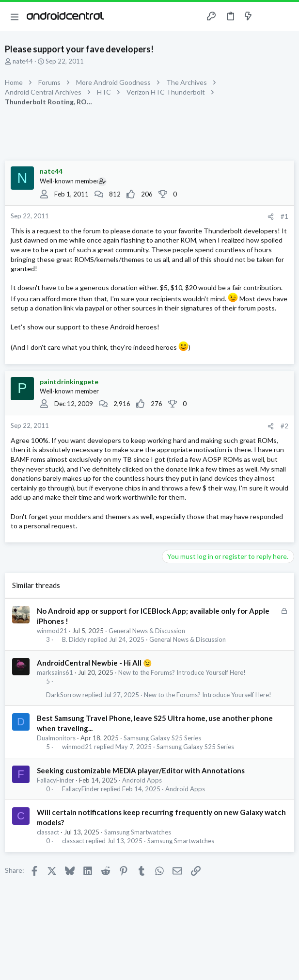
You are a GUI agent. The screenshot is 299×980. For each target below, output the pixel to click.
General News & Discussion (147, 631)
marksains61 (55, 672)
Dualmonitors (56, 738)
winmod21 (52, 631)
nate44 (23, 61)
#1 (284, 216)
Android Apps (142, 780)
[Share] (271, 217)
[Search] (286, 16)
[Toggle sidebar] (267, 16)
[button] (15, 16)
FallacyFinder (55, 780)
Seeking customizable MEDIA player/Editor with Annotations (141, 770)
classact (48, 832)
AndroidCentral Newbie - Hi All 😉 (94, 663)
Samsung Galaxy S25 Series (162, 738)
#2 (284, 426)
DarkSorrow (63, 695)
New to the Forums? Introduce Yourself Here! (182, 672)
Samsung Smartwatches (138, 832)
